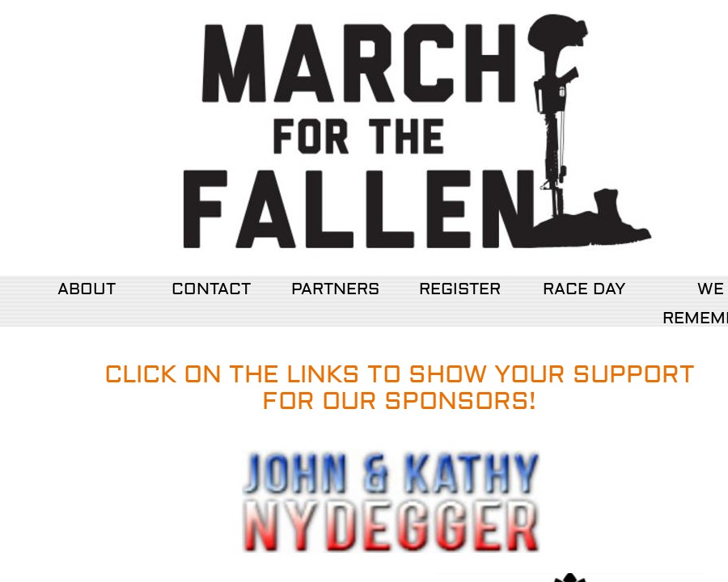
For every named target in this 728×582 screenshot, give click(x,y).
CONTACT (211, 289)
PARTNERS (335, 289)
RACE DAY (584, 289)
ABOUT (87, 289)
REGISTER (460, 289)
